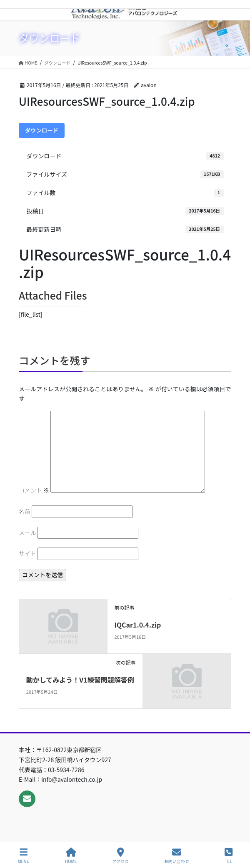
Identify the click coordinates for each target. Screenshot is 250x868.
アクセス (120, 856)
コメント (34, 490)
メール (27, 533)
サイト (27, 553)
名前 (25, 511)
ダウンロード (42, 130)
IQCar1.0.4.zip (137, 625)
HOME (71, 856)
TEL (229, 856)
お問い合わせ (177, 856)
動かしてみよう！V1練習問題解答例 (80, 680)
